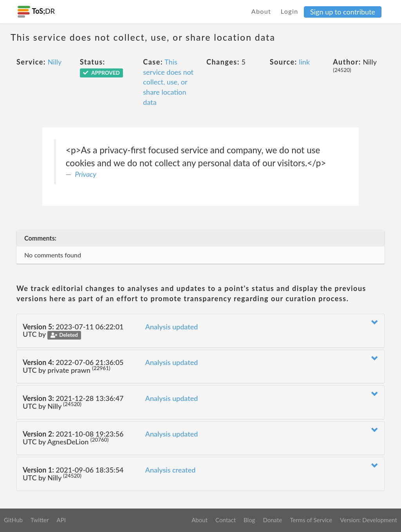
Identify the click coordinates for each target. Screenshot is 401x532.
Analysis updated (172, 327)
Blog (249, 520)
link (304, 62)
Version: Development (368, 520)
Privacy (86, 174)
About (261, 11)
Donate (272, 520)
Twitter (40, 520)
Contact (226, 520)
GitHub (13, 520)
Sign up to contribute (343, 12)
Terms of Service (311, 520)
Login (290, 11)
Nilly (55, 62)
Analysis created (171, 470)
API (61, 520)
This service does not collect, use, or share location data (168, 82)
